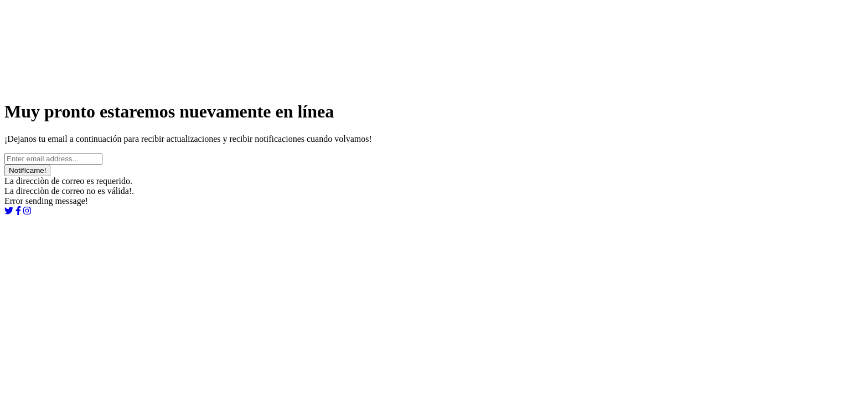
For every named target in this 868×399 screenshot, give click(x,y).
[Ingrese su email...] (53, 159)
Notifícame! (27, 170)
